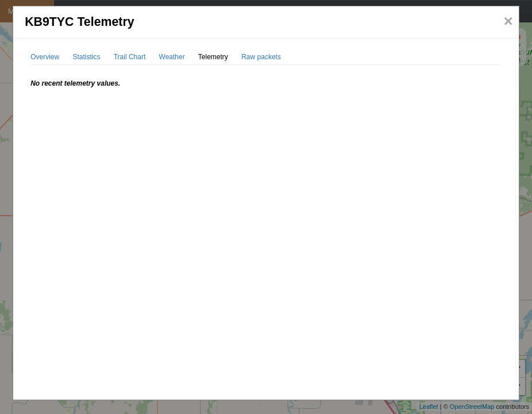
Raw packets (261, 57)
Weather (172, 57)
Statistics (87, 57)
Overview (45, 57)
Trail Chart (130, 57)
